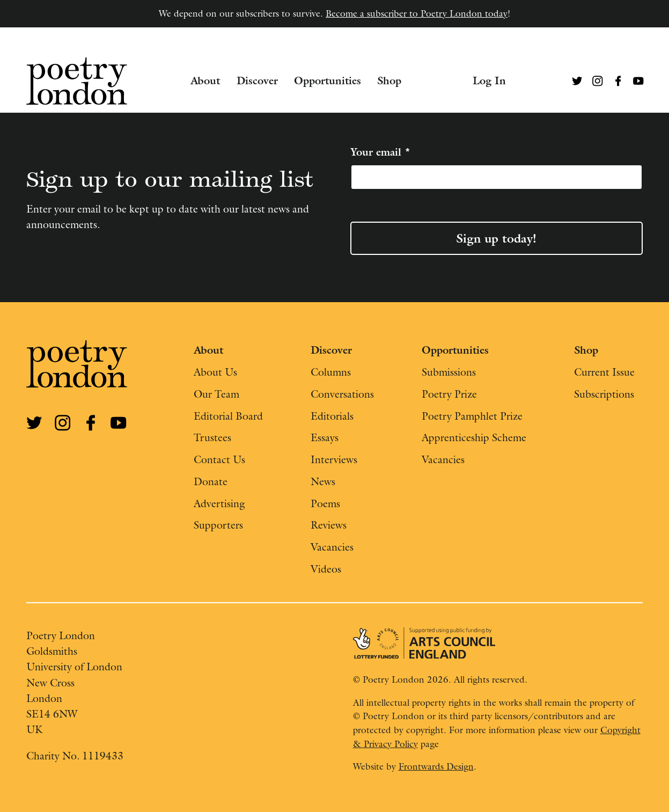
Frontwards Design (436, 766)
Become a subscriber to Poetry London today (417, 13)
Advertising (219, 503)
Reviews (329, 525)
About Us (215, 372)
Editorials (332, 416)
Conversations (342, 394)
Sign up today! (496, 238)
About (205, 81)
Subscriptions (604, 394)
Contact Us (219, 459)
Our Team (216, 394)
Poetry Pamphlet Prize (472, 416)
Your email (380, 152)
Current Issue (604, 372)
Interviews (334, 459)
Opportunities (328, 81)
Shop (389, 81)
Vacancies (332, 547)
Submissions (449, 372)
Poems (325, 503)
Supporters (218, 525)
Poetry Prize (449, 394)
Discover (257, 81)
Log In (489, 81)
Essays (325, 437)
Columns (331, 372)
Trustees (212, 437)
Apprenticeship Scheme (474, 437)
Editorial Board (228, 416)
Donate (211, 481)
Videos (326, 569)
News (323, 481)
